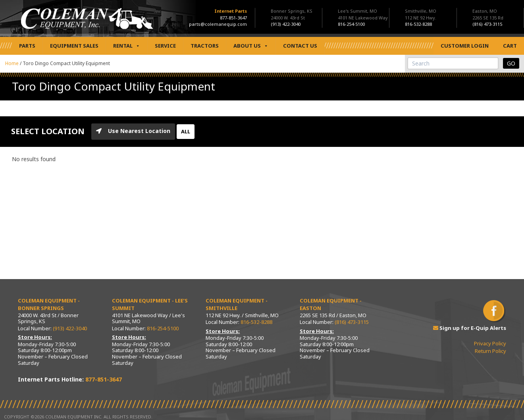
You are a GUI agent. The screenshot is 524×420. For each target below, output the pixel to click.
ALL (186, 131)
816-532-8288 (256, 322)
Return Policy (490, 351)
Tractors (205, 46)
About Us (251, 46)
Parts (27, 46)
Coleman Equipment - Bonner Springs (49, 304)
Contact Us (300, 46)
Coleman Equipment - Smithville (237, 304)
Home (12, 63)
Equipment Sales (74, 46)
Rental (127, 46)
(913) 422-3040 (70, 328)
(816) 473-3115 (352, 322)
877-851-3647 (233, 18)
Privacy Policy (490, 343)
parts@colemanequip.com (218, 24)
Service (165, 46)
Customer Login (465, 46)
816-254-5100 (163, 328)
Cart (510, 46)
